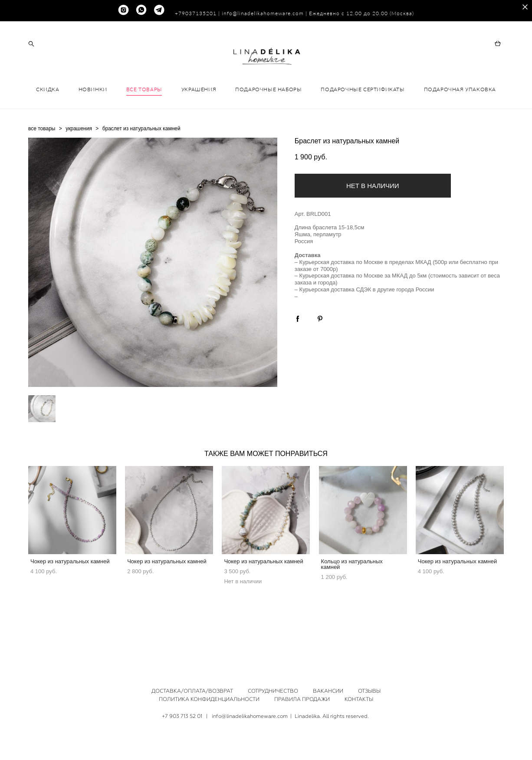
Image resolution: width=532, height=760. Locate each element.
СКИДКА (48, 125)
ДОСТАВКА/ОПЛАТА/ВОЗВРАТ (192, 691)
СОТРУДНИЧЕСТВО (273, 691)
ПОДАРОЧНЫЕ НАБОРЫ (268, 125)
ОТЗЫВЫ (369, 691)
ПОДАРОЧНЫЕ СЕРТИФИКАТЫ (363, 125)
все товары (42, 165)
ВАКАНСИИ (328, 691)
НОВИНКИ (93, 125)
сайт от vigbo (266, 740)
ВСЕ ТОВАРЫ (144, 125)
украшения (79, 165)
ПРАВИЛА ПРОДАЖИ (302, 699)
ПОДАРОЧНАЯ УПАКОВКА (460, 125)
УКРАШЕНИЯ (199, 125)
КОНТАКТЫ (359, 699)
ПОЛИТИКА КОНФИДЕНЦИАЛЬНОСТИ (209, 699)
